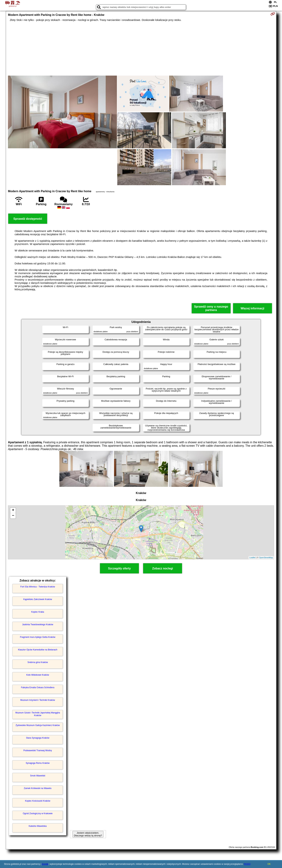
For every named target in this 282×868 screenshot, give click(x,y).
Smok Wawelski (38, 776)
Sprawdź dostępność (28, 219)
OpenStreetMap (266, 558)
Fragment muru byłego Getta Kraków (38, 637)
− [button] (13, 516)
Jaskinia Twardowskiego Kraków (38, 624)
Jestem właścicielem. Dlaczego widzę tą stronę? (88, 834)
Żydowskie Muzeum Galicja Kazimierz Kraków (38, 725)
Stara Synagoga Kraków (38, 738)
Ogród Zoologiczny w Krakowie (38, 813)
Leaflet (252, 558)
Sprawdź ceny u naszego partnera (211, 308)
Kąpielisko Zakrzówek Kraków (38, 599)
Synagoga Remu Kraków (38, 763)
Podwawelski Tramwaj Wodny (38, 750)
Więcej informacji (252, 308)
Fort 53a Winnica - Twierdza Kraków (38, 587)
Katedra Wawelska (38, 826)
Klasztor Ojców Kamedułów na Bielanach (38, 650)
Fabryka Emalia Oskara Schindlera (38, 687)
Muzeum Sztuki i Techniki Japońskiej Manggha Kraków (38, 714)
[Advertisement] (141, 49)
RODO (247, 864)
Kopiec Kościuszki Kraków (38, 801)
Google (45, 864)
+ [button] (13, 510)
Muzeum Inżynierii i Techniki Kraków (38, 700)
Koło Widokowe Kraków (38, 675)
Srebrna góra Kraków (38, 662)
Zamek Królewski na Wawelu (38, 788)
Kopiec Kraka (38, 612)
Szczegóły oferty (119, 568)
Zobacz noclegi (163, 568)
